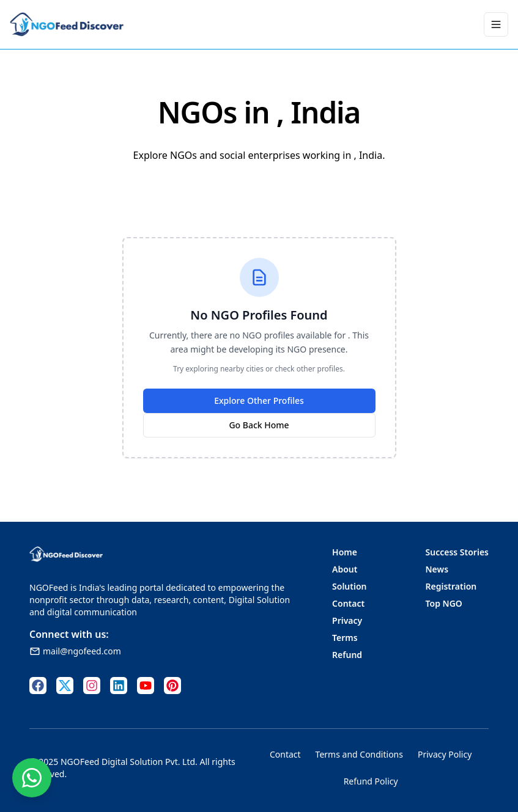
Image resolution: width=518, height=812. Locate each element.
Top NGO (444, 603)
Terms (345, 638)
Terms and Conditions (359, 754)
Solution (349, 586)
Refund (347, 655)
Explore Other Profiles (259, 401)
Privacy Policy (445, 754)
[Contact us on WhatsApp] (32, 778)
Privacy (347, 620)
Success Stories (457, 552)
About (345, 569)
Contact (348, 603)
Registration (451, 586)
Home (345, 552)
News (437, 569)
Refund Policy (371, 781)
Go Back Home (259, 425)
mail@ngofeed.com (75, 651)
